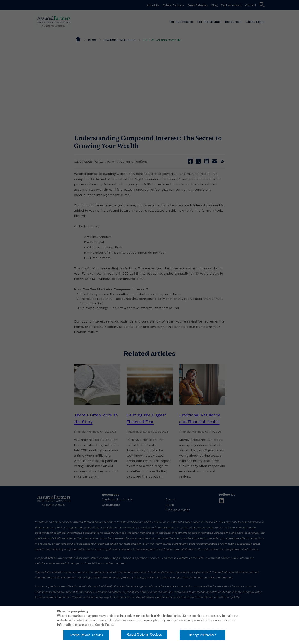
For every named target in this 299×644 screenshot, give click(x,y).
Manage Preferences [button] (202, 635)
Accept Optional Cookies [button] (86, 635)
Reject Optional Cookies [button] (144, 634)
